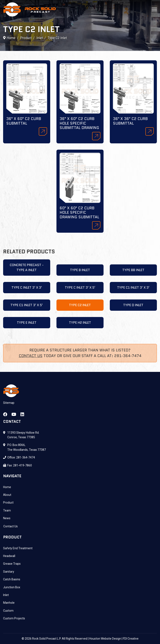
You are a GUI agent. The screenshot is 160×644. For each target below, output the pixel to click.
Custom (8, 611)
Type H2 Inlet (80, 323)
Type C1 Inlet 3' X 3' (133, 287)
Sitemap (9, 403)
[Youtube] (14, 414)
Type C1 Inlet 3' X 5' (27, 305)
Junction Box (12, 587)
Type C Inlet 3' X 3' (27, 287)
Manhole (9, 603)
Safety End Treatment (18, 548)
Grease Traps (12, 564)
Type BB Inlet (133, 270)
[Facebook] (5, 414)
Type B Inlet (80, 270)
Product (8, 503)
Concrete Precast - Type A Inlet (27, 267)
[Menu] (154, 9)
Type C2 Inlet (80, 305)
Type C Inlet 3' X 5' (80, 287)
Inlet (6, 595)
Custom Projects (14, 618)
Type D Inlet (133, 305)
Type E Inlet (27, 323)
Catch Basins (12, 579)
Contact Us (31, 356)
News (7, 518)
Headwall (9, 556)
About (7, 495)
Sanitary (9, 572)
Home (7, 487)
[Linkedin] (22, 414)
